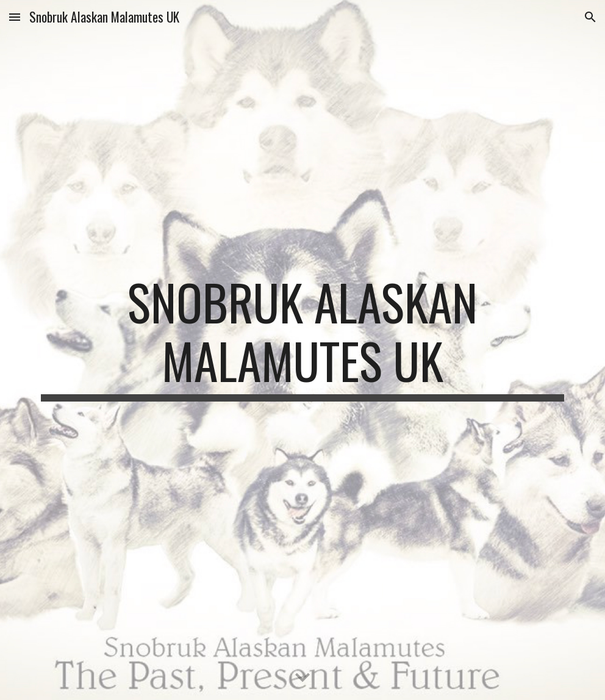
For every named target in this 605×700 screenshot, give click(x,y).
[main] (302, 350)
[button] (15, 17)
